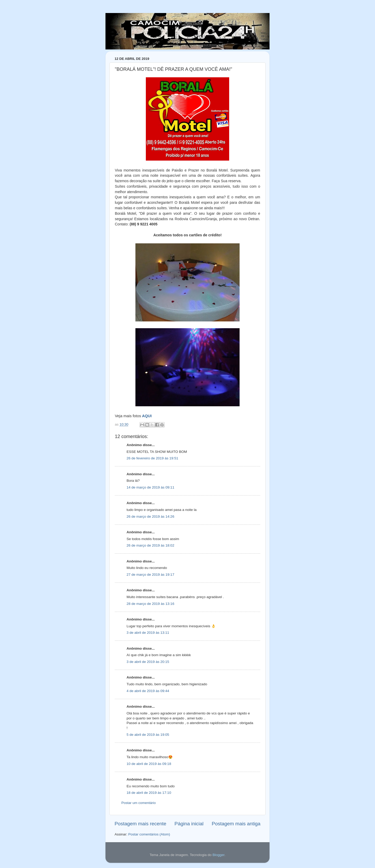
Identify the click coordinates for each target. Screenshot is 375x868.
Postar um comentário (139, 803)
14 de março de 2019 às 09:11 (150, 487)
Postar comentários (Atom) (149, 834)
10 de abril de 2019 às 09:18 (149, 764)
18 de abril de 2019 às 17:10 (149, 793)
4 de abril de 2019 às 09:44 (148, 691)
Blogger (218, 855)
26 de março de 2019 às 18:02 (150, 545)
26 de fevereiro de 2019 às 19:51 (152, 458)
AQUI (147, 416)
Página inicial (189, 824)
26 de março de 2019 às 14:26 (150, 517)
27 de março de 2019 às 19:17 (150, 575)
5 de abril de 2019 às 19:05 (148, 735)
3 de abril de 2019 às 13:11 (148, 633)
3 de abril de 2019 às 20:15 (148, 662)
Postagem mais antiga (236, 824)
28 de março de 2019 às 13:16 (150, 604)
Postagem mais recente (140, 824)
